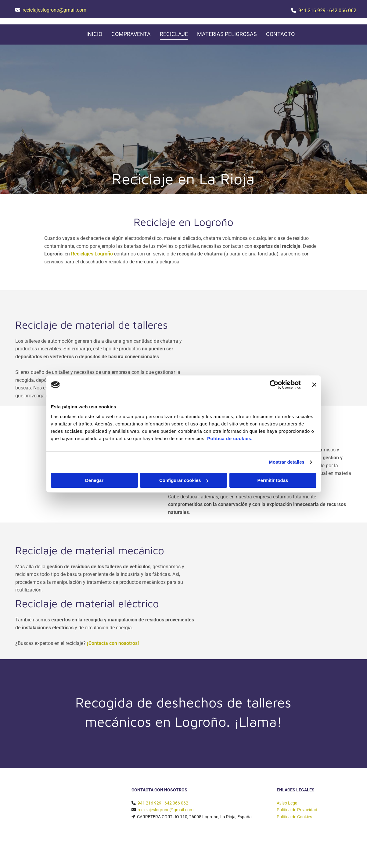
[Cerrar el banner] (314, 385)
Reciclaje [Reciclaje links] (174, 34)
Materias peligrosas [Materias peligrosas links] (227, 34)
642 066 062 (343, 11)
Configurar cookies (184, 480)
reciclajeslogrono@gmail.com (54, 10)
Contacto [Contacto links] (280, 34)
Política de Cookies (294, 817)
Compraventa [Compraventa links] (131, 34)
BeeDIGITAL (342, 855)
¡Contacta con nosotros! (113, 643)
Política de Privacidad (297, 810)
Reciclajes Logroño (92, 254)
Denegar (94, 480)
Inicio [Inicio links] (94, 34)
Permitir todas (273, 480)
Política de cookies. (230, 438)
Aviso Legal (288, 803)
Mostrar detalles (287, 462)
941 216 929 (312, 11)
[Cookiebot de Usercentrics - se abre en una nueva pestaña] (274, 385)
